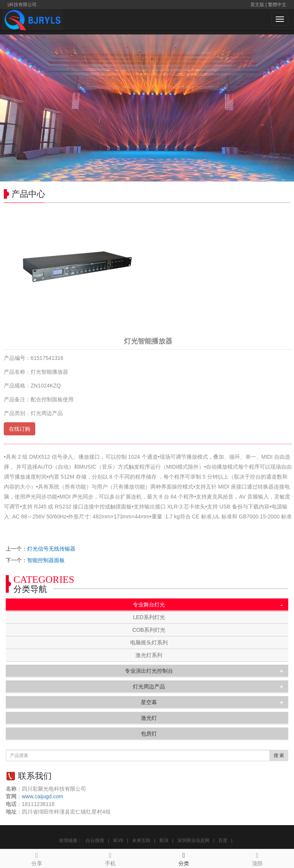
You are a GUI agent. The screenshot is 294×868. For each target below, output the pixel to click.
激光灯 (149, 718)
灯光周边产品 (149, 687)
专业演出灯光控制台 (149, 671)
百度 (223, 840)
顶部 (257, 858)
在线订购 (20, 429)
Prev (10, 108)
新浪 (164, 840)
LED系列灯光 (149, 617)
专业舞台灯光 (149, 605)
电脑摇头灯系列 (149, 642)
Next (284, 108)
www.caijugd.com (42, 796)
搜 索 (279, 755)
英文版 (257, 5)
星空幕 (149, 702)
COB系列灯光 (149, 630)
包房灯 (149, 734)
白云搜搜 (95, 840)
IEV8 (118, 840)
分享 (37, 858)
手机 (110, 858)
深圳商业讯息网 (193, 840)
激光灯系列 (149, 655)
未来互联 (141, 840)
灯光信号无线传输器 (51, 549)
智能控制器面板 (46, 560)
